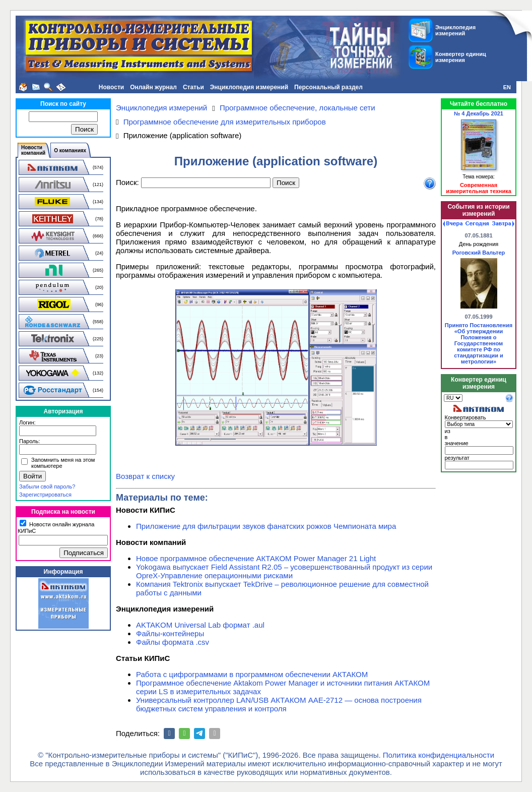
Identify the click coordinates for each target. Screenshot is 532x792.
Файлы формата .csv (173, 642)
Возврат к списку (145, 476)
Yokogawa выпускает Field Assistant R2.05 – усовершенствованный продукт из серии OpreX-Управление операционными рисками (284, 571)
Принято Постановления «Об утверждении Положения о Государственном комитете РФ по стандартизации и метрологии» (479, 343)
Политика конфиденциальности (439, 755)
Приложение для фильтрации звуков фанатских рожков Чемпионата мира (266, 526)
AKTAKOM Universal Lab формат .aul (200, 625)
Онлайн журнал (153, 87)
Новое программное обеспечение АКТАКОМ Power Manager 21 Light (256, 558)
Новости (111, 87)
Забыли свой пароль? (47, 486)
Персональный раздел (328, 87)
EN (507, 87)
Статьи (193, 87)
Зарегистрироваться (45, 495)
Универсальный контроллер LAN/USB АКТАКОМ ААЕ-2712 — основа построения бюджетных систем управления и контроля (279, 704)
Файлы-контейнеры (170, 633)
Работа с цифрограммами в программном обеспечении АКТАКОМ (252, 674)
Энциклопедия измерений (249, 87)
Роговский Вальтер (479, 253)
